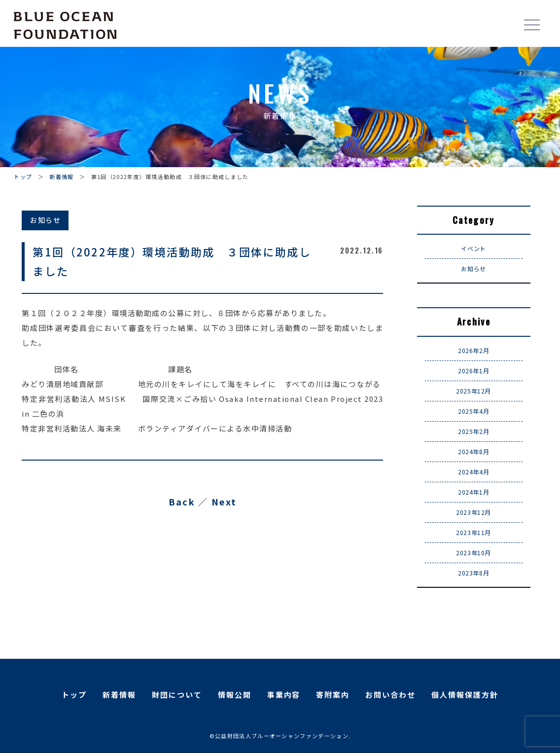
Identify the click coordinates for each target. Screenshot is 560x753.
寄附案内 (333, 695)
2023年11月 (473, 532)
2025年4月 (473, 411)
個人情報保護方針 (465, 695)
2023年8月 (473, 573)
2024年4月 (473, 472)
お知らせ (473, 269)
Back (182, 502)
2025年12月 (473, 391)
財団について (177, 695)
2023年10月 (473, 553)
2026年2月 (473, 350)
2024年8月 (473, 451)
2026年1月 (473, 371)
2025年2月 (473, 431)
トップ (23, 177)
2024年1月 (473, 492)
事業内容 (284, 695)
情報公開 (235, 695)
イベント (473, 248)
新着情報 (61, 177)
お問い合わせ (390, 695)
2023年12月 (473, 512)
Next (224, 502)
